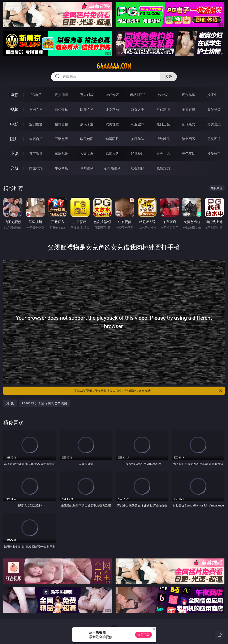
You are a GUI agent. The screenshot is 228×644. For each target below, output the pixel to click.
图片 (14, 139)
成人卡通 (87, 124)
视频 (14, 109)
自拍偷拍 (61, 109)
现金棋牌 (189, 95)
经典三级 (163, 124)
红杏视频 (138, 168)
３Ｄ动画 (112, 109)
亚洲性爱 (36, 124)
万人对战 (87, 95)
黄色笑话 (189, 153)
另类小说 (163, 153)
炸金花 (163, 95)
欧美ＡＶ (87, 109)
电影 (14, 124)
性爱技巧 (214, 153)
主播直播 (189, 109)
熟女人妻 (138, 109)
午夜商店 (61, 168)
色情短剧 (163, 168)
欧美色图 (87, 139)
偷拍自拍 (61, 124)
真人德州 (61, 95)
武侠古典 (112, 153)
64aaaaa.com (114, 66)
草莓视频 (87, 168)
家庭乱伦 (61, 153)
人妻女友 (87, 153)
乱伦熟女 (189, 124)
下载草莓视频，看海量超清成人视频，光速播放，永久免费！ (148, 391)
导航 (14, 168)
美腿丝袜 (138, 139)
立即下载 (143, 635)
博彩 (14, 95)
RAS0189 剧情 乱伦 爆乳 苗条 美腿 (44, 403)
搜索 (168, 77)
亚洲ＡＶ (36, 109)
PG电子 (36, 95)
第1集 (10, 403)
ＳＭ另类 (214, 109)
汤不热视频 (112, 168)
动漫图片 (112, 139)
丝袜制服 (163, 109)
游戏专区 (112, 95)
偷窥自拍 (36, 139)
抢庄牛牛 (214, 95)
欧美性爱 (112, 124)
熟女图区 (189, 139)
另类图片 (214, 139)
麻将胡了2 (138, 95)
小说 (14, 153)
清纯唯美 (163, 139)
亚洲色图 (61, 139)
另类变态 (214, 124)
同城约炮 (36, 168)
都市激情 (36, 153)
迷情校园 (138, 153)
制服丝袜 (138, 124)
